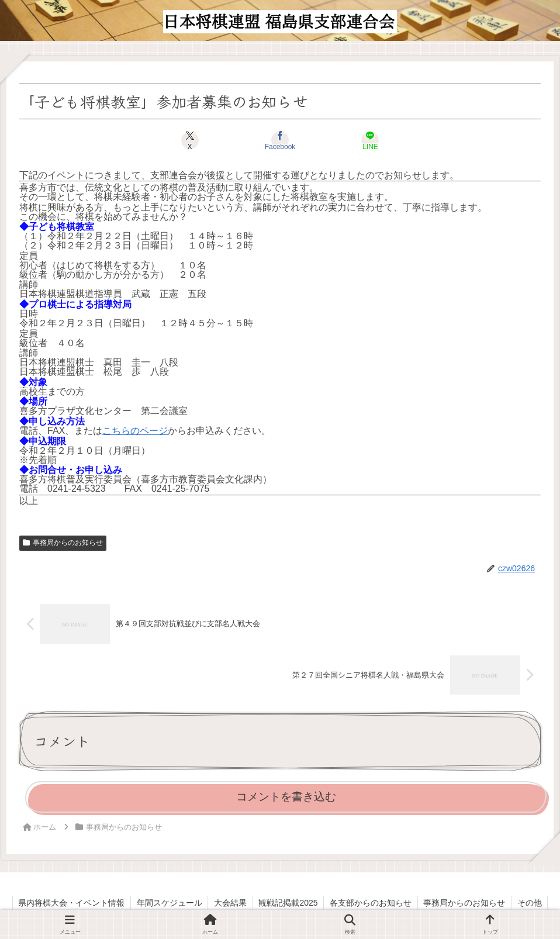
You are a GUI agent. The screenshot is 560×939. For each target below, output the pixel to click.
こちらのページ (135, 431)
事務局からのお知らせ (63, 543)
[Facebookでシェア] (280, 140)
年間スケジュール (168, 903)
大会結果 (230, 903)
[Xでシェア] (193, 140)
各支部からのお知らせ (371, 903)
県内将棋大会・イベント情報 (70, 903)
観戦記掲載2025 (288, 903)
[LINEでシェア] (367, 140)
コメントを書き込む (286, 797)
